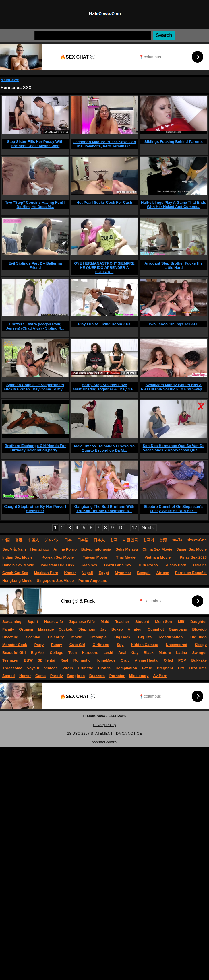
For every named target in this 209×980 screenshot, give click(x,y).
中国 (6, 540)
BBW (28, 660)
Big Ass (38, 653)
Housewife (54, 622)
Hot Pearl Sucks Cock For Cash (104, 202)
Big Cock (122, 637)
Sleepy (201, 645)
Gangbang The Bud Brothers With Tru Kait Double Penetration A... (104, 509)
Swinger (199, 653)
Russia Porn (175, 565)
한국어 (149, 540)
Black (149, 653)
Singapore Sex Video (55, 581)
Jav (103, 629)
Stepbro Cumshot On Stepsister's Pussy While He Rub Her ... (174, 509)
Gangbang (178, 629)
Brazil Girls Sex (118, 565)
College (56, 653)
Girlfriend (101, 645)
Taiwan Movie (95, 557)
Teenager (10, 660)
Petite (147, 668)
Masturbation (171, 637)
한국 (114, 540)
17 (135, 528)
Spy (120, 645)
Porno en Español (191, 573)
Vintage (51, 668)
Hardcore (90, 653)
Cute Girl (77, 645)
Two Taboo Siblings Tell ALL (173, 324)
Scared (8, 676)
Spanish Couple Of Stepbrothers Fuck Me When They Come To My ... (35, 387)
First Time (198, 668)
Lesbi (108, 653)
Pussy (57, 645)
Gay (135, 653)
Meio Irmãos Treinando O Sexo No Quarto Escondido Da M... (104, 448)
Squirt (33, 622)
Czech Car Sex (15, 573)
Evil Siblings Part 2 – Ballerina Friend (35, 265)
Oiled (168, 660)
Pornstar (117, 676)
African (163, 573)
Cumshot (156, 629)
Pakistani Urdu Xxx (58, 565)
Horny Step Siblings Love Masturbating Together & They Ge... (104, 387)
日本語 (83, 540)
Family (8, 629)
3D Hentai (47, 660)
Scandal (33, 637)
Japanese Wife (82, 622)
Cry (181, 668)
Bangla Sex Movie (18, 565)
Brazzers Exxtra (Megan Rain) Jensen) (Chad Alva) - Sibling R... (35, 326)
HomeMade (106, 660)
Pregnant (165, 668)
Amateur (135, 629)
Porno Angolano (93, 581)
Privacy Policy (105, 725)
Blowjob (199, 629)
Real (64, 660)
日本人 (99, 540)
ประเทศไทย (197, 540)
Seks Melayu (127, 549)
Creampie (98, 637)
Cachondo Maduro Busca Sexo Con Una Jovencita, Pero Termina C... (104, 144)
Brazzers (97, 676)
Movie (77, 637)
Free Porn (117, 716)
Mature (165, 653)
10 (121, 528)
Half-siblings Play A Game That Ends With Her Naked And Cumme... (174, 205)
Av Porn (160, 676)
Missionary (139, 676)
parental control (104, 742)
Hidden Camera (145, 645)
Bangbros (76, 676)
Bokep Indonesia (96, 549)
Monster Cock (15, 645)
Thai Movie (126, 557)
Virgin (68, 668)
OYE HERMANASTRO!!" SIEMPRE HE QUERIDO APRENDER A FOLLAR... (104, 268)
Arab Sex (89, 565)
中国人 (33, 540)
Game (40, 676)
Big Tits (145, 637)
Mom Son (163, 622)
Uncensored (176, 645)
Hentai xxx (40, 549)
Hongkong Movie (17, 581)
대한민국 (130, 540)
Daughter (199, 622)
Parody (57, 676)
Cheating (10, 637)
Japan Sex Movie (192, 549)
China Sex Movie (157, 549)
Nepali (87, 573)
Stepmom (87, 629)
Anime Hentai (147, 660)
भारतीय (177, 540)
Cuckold (66, 629)
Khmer (70, 573)
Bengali (144, 573)
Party (39, 645)
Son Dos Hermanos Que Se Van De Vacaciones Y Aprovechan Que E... (174, 448)
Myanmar (123, 573)
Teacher (122, 622)
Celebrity (56, 637)
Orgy (125, 660)
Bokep (117, 629)
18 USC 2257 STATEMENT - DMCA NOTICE (104, 733)
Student (142, 622)
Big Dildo (199, 637)
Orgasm (26, 629)
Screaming (12, 622)
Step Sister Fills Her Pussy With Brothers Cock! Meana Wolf (35, 144)
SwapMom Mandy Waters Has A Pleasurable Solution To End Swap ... (174, 387)
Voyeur (33, 668)
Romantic (82, 660)
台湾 (163, 540)
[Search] (93, 36)
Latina (181, 653)
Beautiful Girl (14, 653)
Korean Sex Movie (58, 557)
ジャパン (52, 540)
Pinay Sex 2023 (193, 557)
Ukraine (200, 565)
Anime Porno (65, 549)
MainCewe (10, 80)
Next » (148, 528)
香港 (19, 540)
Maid (105, 622)
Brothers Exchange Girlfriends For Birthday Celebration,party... (35, 448)
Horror (25, 676)
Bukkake (199, 660)
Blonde (104, 668)
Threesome (12, 668)
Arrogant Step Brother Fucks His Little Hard (173, 265)
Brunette (85, 668)
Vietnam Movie (157, 557)
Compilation (126, 668)
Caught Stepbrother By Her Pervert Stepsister (35, 509)
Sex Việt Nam (14, 549)
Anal (122, 653)
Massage (46, 629)
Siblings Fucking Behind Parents (174, 142)
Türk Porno (148, 565)
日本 (68, 540)
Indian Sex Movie (17, 557)
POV (182, 660)
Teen (72, 653)
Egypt (104, 573)
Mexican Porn (46, 573)
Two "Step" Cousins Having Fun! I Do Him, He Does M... (35, 205)
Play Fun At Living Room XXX (104, 324)
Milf (181, 622)
